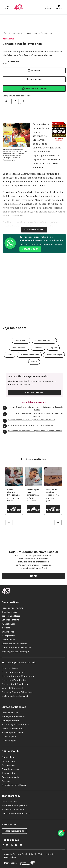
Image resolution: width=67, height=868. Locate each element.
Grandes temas (9, 612)
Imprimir (34, 70)
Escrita (10, 355)
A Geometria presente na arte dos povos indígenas (28, 426)
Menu (8, 7)
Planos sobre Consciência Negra (18, 676)
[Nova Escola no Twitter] (7, 845)
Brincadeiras (8, 632)
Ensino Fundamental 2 (13, 729)
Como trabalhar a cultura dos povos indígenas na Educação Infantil (33, 408)
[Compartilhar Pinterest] (24, 101)
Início (5, 33)
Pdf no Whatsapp (34, 88)
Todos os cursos (10, 713)
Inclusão (6, 628)
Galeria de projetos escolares (16, 648)
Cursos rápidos (9, 736)
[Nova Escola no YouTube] (21, 845)
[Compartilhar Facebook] (15, 101)
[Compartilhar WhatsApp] (6, 101)
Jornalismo (17, 33)
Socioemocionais (19, 348)
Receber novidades (14, 831)
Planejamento (8, 636)
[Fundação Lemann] (27, 863)
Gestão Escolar (9, 640)
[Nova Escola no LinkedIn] (16, 845)
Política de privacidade (13, 810)
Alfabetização (8, 624)
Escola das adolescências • (15, 644)
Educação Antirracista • (13, 717)
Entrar (59, 7)
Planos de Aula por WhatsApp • (17, 692)
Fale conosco (8, 761)
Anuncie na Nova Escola (14, 785)
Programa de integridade (14, 806)
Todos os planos (10, 668)
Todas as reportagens (12, 608)
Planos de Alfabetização (14, 680)
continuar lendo (34, 230)
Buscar (48, 7)
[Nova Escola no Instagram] (12, 845)
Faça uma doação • (11, 777)
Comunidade (8, 757)
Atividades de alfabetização (15, 696)
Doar (33, 576)
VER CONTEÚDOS (34, 393)
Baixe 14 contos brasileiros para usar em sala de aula (29, 421)
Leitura (34, 362)
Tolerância (38, 348)
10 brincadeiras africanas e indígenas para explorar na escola (32, 432)
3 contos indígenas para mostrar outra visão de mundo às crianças (33, 415)
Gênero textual (21, 341)
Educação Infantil (10, 620)
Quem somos (8, 765)
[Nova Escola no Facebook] (3, 845)
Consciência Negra (54, 355)
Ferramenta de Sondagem (15, 672)
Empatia (53, 348)
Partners (6, 781)
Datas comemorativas (44, 341)
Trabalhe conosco (11, 769)
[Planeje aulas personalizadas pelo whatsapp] (61, 833)
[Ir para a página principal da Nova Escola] (19, 7)
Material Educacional (12, 688)
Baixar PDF (34, 79)
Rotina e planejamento (13, 733)
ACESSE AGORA (30, 249)
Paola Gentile (13, 61)
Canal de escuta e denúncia (16, 813)
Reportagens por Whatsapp (15, 652)
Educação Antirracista (29, 355)
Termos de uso (9, 802)
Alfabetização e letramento (15, 725)
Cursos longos (9, 741)
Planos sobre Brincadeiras (15, 684)
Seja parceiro (8, 773)
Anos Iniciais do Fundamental (39, 33)
